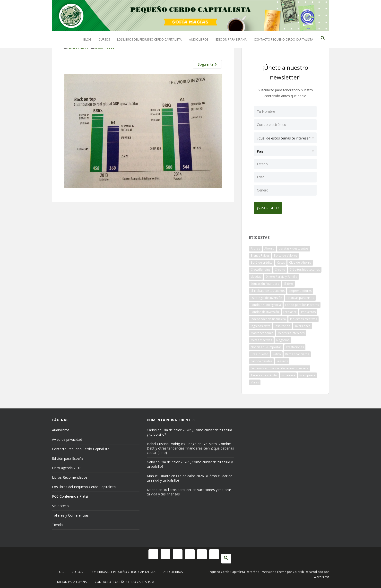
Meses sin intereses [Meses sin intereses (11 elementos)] (291, 331)
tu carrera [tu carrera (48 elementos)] (288, 374)
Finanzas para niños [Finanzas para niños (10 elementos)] (300, 296)
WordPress (321, 575)
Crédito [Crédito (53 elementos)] (280, 268)
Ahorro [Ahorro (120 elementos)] (269, 247)
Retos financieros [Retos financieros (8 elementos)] (297, 352)
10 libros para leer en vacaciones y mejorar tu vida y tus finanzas (189, 490)
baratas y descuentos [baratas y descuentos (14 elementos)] (294, 247)
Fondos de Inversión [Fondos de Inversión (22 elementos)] (265, 310)
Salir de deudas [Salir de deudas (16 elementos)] (261, 359)
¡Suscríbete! (270, 206)
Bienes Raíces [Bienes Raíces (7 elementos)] (260, 254)
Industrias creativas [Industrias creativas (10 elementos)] (303, 317)
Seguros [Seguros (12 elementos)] (282, 359)
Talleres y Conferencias (70, 514)
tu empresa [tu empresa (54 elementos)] (307, 374)
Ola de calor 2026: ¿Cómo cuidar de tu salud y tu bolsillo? (189, 430)
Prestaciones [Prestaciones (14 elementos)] (295, 345)
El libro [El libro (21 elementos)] (288, 282)
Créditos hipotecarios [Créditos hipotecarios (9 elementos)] (305, 268)
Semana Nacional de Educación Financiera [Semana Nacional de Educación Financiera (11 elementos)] (280, 367)
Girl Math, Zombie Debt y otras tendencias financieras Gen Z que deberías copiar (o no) (190, 446)
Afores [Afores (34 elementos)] (255, 247)
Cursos (104, 39)
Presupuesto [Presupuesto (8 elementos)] (260, 352)
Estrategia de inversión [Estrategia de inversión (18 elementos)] (266, 296)
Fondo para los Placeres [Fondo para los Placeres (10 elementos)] (302, 303)
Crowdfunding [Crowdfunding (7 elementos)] (261, 268)
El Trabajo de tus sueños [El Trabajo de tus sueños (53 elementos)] (268, 289)
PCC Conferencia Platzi (70, 495)
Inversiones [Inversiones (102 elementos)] (302, 324)
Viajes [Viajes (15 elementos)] (255, 381)
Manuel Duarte (159, 474)
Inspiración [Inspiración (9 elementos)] (282, 324)
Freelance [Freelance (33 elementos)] (290, 310)
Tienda (57, 523)
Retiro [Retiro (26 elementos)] (277, 352)
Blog (87, 39)
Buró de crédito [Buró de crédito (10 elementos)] (262, 261)
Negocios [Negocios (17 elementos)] (283, 338)
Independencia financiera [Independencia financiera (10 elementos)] (268, 317)
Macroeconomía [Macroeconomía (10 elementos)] (262, 331)
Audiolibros (199, 39)
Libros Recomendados (70, 476)
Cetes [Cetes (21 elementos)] (281, 261)
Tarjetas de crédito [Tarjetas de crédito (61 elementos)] (264, 374)
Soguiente (207, 64)
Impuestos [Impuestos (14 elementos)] (308, 310)
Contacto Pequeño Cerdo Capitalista (284, 39)
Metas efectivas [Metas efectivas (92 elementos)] (261, 338)
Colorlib (298, 570)
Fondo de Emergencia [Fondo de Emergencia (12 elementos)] (266, 303)
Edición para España (231, 39)
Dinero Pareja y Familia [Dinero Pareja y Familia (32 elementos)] (281, 275)
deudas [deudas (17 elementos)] (256, 275)
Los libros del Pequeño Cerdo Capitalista (149, 39)
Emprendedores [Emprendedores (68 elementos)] (300, 289)
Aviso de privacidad (67, 438)
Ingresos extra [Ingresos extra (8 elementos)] (261, 324)
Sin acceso (60, 504)
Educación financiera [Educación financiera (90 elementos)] (265, 282)
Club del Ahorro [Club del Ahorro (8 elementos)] (300, 261)
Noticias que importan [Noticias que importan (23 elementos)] (266, 345)
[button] (323, 40)
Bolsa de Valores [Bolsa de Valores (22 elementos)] (286, 254)
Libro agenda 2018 (67, 466)
